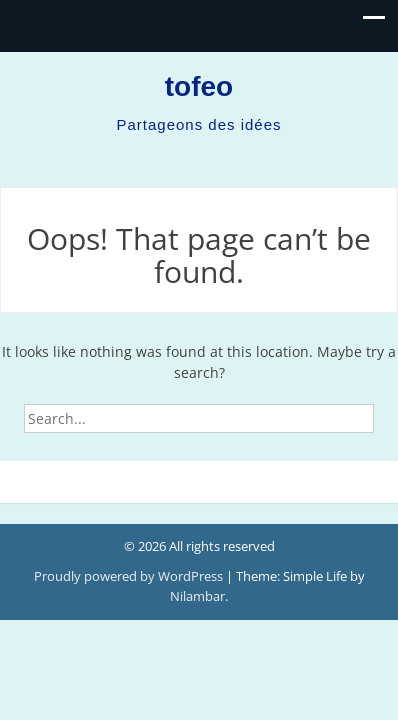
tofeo (199, 86)
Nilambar (197, 596)
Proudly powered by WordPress (130, 576)
